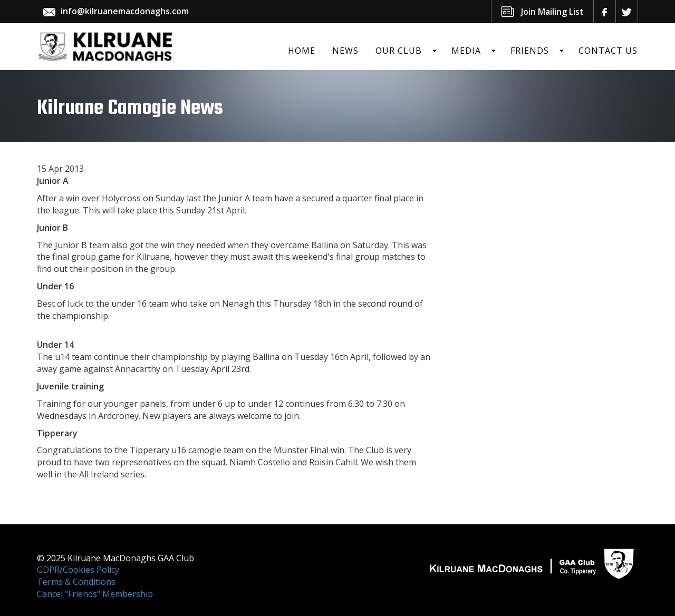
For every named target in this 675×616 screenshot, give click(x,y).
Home (302, 51)
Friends (530, 51)
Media (466, 51)
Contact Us (608, 51)
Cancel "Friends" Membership (95, 594)
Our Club (399, 51)
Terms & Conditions (76, 582)
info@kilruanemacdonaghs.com (125, 11)
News (345, 51)
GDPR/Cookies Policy (78, 570)
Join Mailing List (552, 12)
